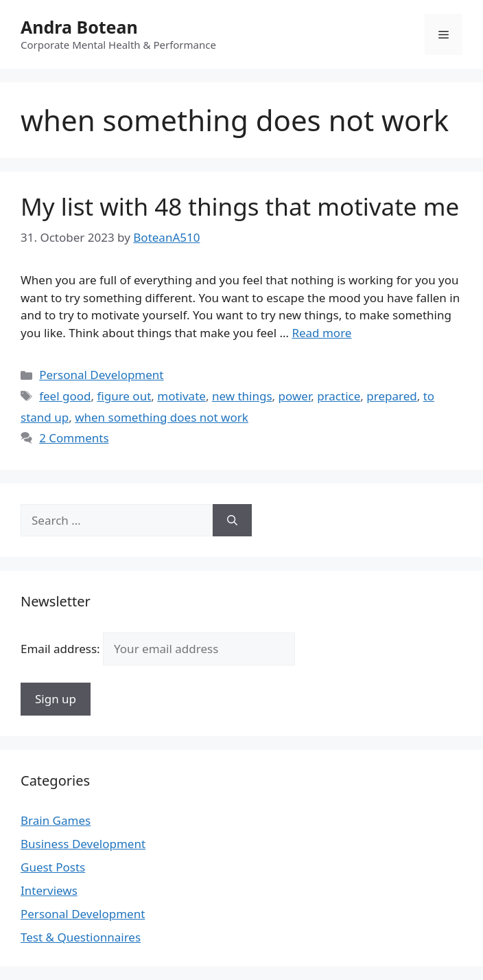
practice (339, 396)
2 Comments (74, 438)
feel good (65, 396)
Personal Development (101, 375)
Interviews (49, 890)
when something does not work (162, 417)
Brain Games (56, 820)
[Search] (232, 521)
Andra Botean (79, 27)
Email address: (158, 649)
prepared (391, 396)
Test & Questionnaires (81, 937)
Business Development (83, 844)
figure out (124, 396)
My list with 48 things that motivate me (240, 206)
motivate (181, 396)
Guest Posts (53, 867)
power (295, 396)
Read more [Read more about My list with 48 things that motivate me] (321, 333)
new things (242, 396)
